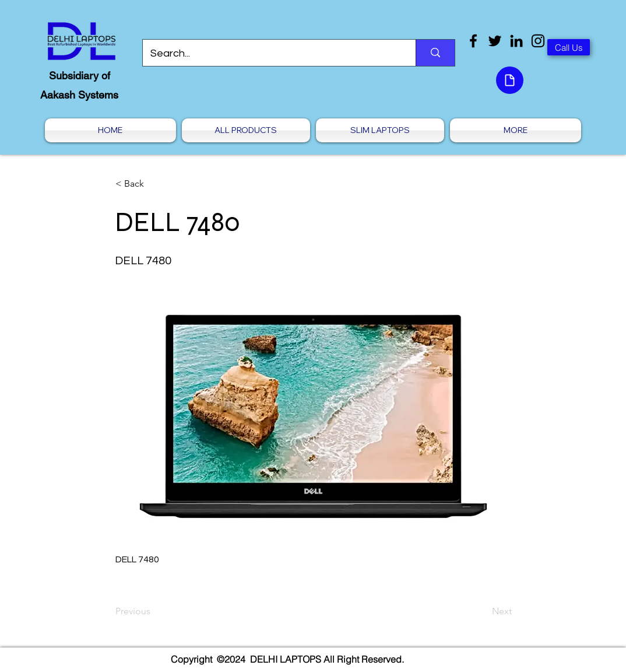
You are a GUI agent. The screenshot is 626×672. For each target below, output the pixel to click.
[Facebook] (473, 41)
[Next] (483, 611)
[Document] (510, 80)
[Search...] (271, 54)
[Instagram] (538, 41)
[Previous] (154, 611)
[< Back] (154, 184)
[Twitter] (495, 41)
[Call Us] (569, 47)
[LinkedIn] (516, 41)
